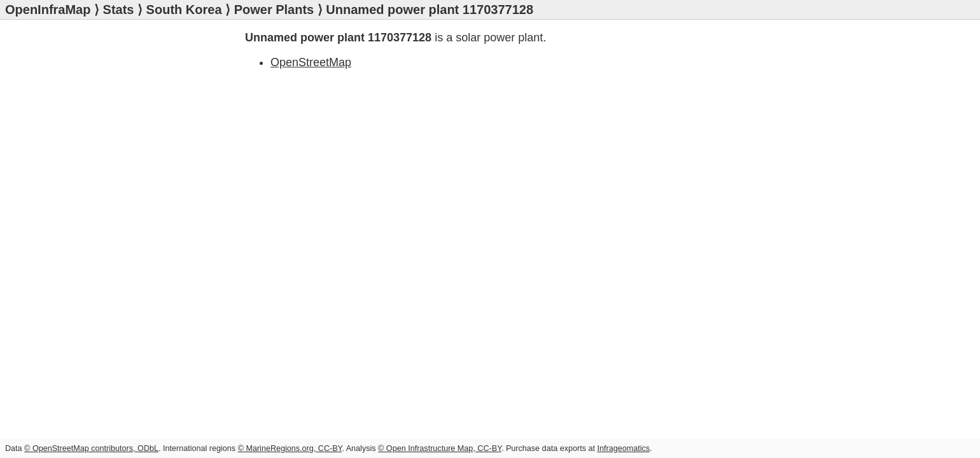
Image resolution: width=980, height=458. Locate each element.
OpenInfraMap (48, 10)
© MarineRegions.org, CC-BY (290, 448)
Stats (119, 10)
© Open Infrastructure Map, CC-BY (440, 448)
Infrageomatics (623, 448)
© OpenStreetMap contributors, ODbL (91, 448)
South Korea (184, 10)
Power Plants (274, 10)
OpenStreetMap (311, 62)
